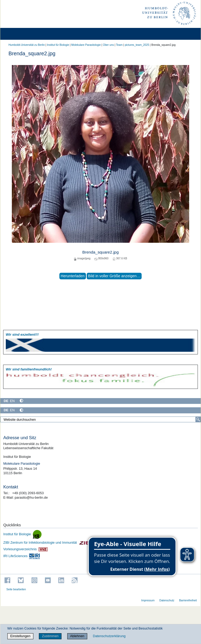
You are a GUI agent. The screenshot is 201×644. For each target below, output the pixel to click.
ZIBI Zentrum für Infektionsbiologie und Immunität (47, 543)
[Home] (19, 34)
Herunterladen (73, 276)
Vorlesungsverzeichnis (25, 549)
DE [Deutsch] (6, 401)
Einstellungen (20, 636)
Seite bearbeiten (16, 589)
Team (119, 45)
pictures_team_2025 (137, 45)
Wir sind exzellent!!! (22, 335)
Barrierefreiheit (188, 600)
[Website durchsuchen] (100, 419)
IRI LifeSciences (22, 556)
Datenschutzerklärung (109, 636)
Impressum (148, 600)
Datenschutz (167, 600)
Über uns (109, 45)
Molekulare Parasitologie (86, 45)
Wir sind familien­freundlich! (29, 369)
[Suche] (198, 419)
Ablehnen (77, 636)
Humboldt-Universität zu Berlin (27, 45)
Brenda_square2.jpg (100, 252)
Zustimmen (50, 636)
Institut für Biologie (58, 45)
